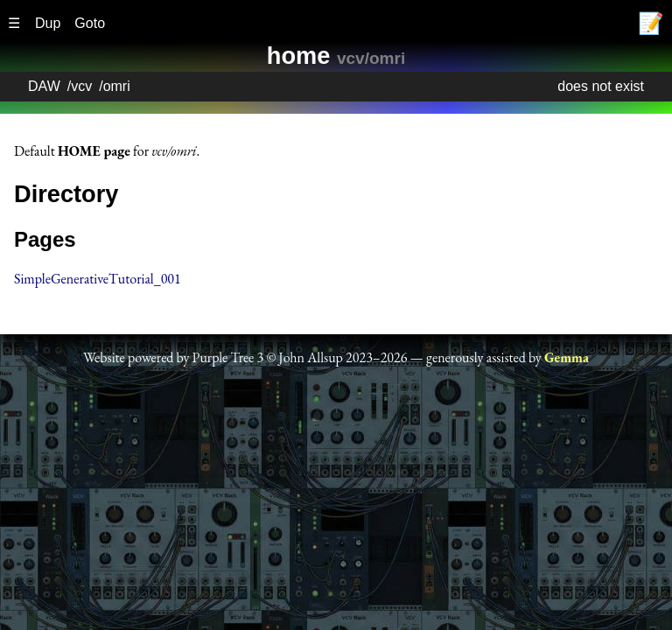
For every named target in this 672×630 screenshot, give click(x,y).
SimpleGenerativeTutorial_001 (98, 279)
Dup (48, 23)
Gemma (567, 357)
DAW (44, 86)
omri (117, 86)
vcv (81, 86)
